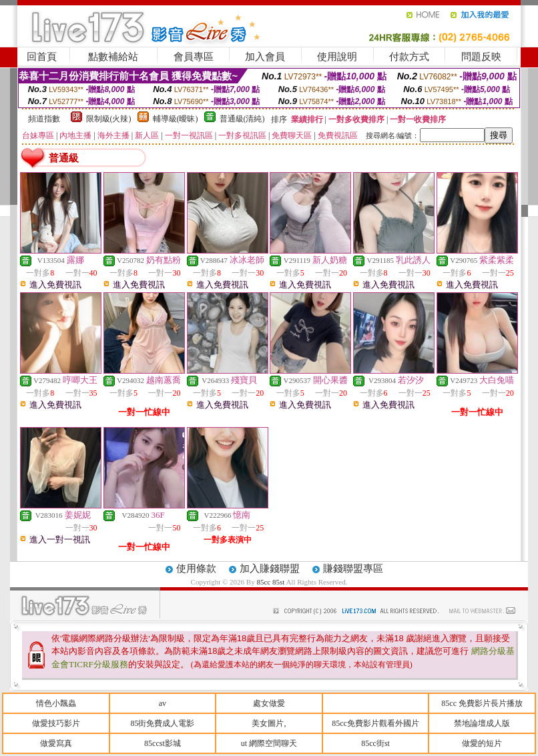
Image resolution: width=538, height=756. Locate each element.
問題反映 (481, 57)
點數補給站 (113, 57)
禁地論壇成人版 (482, 723)
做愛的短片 (482, 743)
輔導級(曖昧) (176, 119)
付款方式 (409, 57)
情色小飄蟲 (56, 703)
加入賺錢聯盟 (270, 569)
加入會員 (265, 57)
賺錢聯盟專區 (353, 569)
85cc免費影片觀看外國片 (375, 723)
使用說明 (337, 57)
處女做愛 (269, 703)
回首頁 (42, 57)
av (163, 703)
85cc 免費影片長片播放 (482, 703)
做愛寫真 (56, 743)
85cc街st (375, 743)
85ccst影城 (163, 743)
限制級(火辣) (109, 119)
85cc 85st (271, 582)
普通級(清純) (242, 119)
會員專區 (194, 57)
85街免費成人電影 (162, 723)
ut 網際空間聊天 (269, 743)
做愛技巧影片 (56, 723)
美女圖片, (269, 723)
